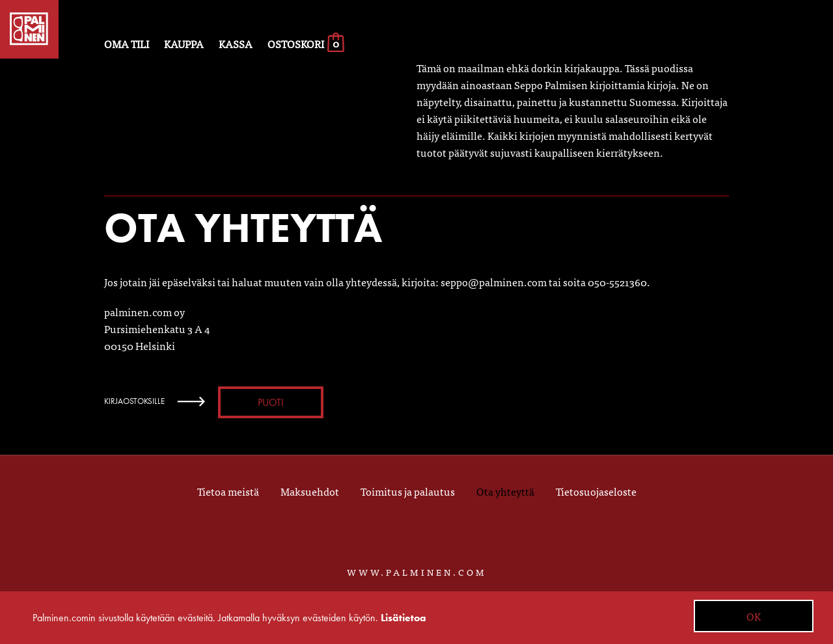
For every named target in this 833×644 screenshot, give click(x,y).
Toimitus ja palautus (408, 491)
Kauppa (184, 44)
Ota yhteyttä (505, 491)
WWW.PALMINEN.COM (417, 572)
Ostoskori (307, 44)
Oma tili (127, 44)
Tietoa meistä (228, 491)
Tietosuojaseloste (596, 491)
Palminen (29, 29)
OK (754, 616)
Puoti (271, 402)
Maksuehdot (310, 491)
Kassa (236, 44)
